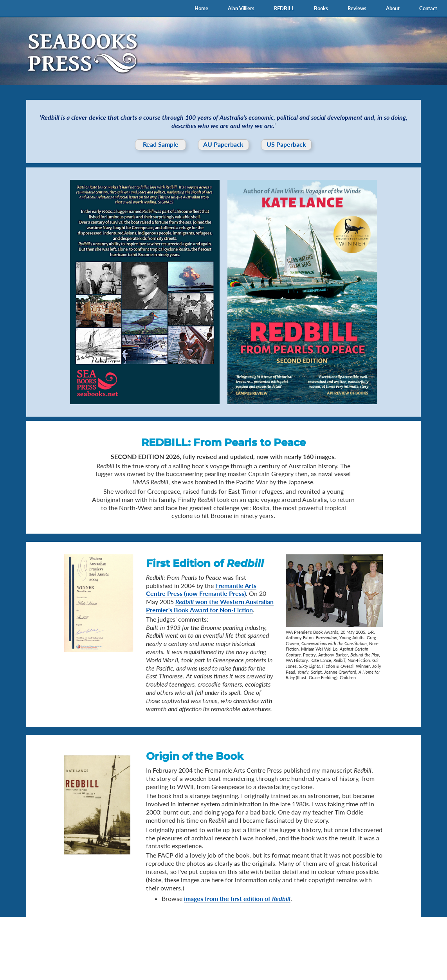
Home (201, 8)
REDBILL (284, 8)
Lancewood (425, 960)
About (393, 8)
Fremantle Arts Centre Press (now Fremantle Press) (201, 590)
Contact (428, 8)
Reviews (357, 8)
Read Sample (161, 144)
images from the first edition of (237, 898)
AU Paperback (223, 144)
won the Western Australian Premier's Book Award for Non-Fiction (210, 606)
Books (321, 8)
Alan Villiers (241, 8)
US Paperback (286, 144)
